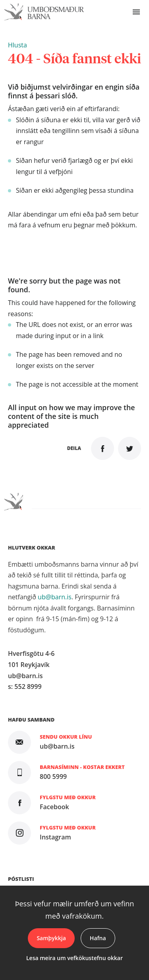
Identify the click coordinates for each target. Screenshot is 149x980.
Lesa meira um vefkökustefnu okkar (74, 958)
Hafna (98, 938)
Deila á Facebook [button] (103, 448)
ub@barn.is (55, 597)
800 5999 (53, 777)
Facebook (54, 807)
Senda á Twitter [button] (130, 448)
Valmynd (136, 12)
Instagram (55, 837)
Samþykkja (51, 938)
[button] (17, 45)
